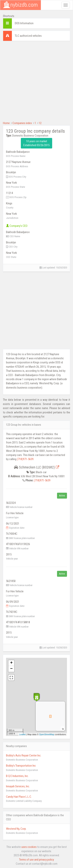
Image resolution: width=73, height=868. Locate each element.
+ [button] (11, 663)
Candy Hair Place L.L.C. (19, 797)
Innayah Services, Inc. (18, 786)
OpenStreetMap (47, 734)
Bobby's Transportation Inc (21, 766)
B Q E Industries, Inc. (17, 776)
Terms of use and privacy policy (36, 860)
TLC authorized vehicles (28, 36)
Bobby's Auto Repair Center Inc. (24, 755)
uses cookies (29, 847)
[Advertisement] (36, 81)
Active (62, 496)
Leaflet (22, 734)
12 (40, 123)
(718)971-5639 (25, 459)
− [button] (11, 669)
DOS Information (24, 23)
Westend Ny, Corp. (16, 829)
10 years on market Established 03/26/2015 (36, 143)
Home (6, 123)
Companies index (22, 123)
